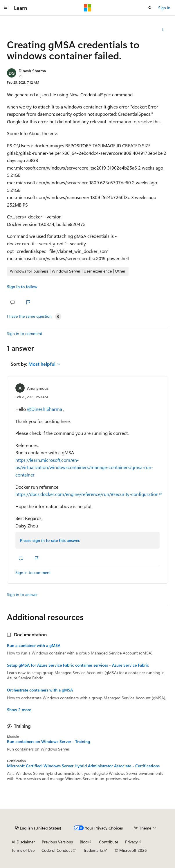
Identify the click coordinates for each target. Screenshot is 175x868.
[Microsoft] (88, 8)
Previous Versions (57, 842)
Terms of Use (23, 850)
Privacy (131, 842)
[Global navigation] (6, 8)
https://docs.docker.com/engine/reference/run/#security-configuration (87, 494)
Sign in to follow (22, 287)
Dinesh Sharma (32, 71)
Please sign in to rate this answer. (50, 540)
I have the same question (29, 316)
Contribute (109, 842)
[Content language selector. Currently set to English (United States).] (38, 828)
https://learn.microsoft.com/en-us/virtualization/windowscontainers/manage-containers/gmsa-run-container (84, 467)
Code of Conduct (57, 850)
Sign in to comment (25, 333)
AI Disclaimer (23, 842)
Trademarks (93, 850)
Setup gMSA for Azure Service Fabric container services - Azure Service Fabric (78, 665)
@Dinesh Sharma (45, 409)
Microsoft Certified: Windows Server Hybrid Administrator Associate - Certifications (83, 766)
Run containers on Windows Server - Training (48, 742)
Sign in (164, 8)
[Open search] (150, 8)
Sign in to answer (22, 594)
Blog (84, 842)
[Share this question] (163, 30)
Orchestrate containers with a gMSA (40, 690)
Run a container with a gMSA (34, 646)
